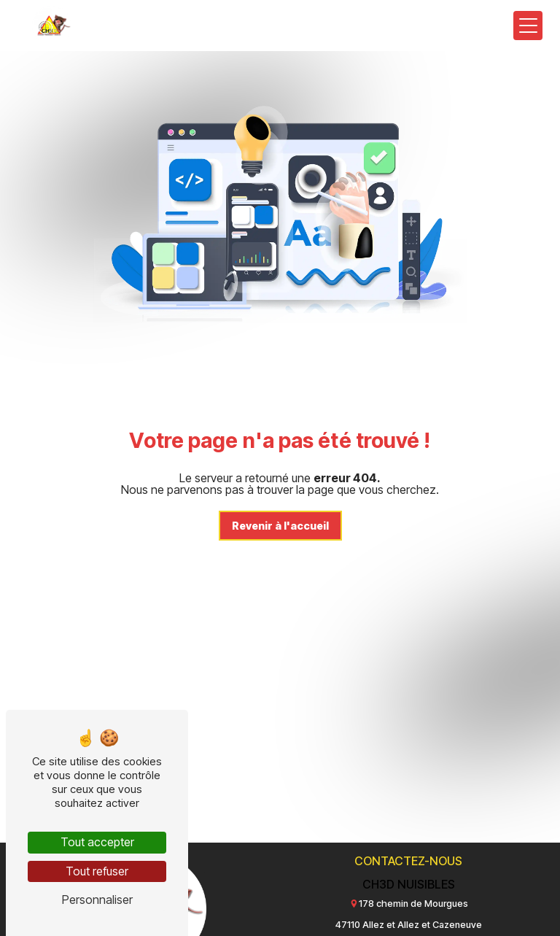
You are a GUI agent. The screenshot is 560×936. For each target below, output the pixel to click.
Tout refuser (97, 871)
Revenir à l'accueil (280, 526)
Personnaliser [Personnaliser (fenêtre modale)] (97, 900)
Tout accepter (97, 842)
